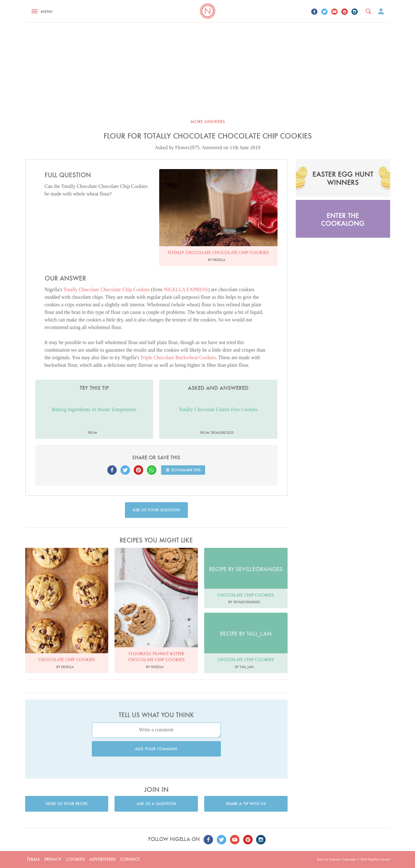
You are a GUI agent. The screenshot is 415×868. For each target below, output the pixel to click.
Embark (335, 859)
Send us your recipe (67, 804)
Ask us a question (156, 804)
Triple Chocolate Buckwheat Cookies (178, 357)
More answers (208, 122)
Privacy (53, 859)
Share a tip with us (246, 804)
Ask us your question (156, 510)
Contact (130, 859)
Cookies (75, 859)
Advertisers (103, 859)
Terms (33, 859)
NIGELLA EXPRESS (186, 289)
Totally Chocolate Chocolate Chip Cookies (106, 289)
